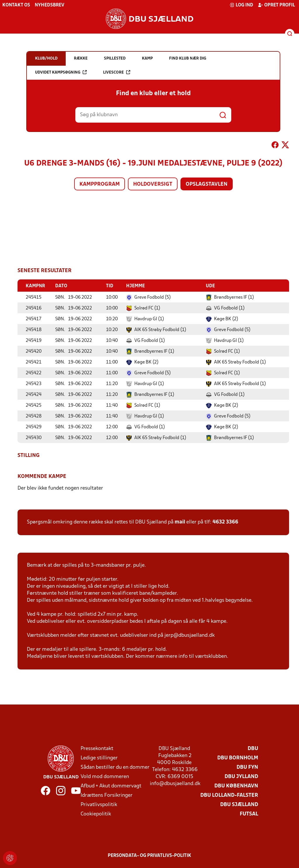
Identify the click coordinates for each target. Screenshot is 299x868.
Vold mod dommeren (105, 776)
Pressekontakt (97, 748)
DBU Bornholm (238, 758)
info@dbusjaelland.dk (175, 783)
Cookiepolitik (96, 814)
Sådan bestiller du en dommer (115, 767)
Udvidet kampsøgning (61, 72)
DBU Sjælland (239, 804)
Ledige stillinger (99, 758)
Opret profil (276, 5)
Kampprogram (100, 184)
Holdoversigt (153, 184)
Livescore (117, 72)
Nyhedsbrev (49, 5)
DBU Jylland (241, 776)
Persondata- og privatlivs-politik (149, 855)
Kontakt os (16, 5)
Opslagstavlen (207, 184)
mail (180, 522)
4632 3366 (225, 522)
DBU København (236, 786)
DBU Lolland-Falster (229, 795)
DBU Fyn (247, 767)
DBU (253, 748)
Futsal (249, 814)
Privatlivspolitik (99, 804)
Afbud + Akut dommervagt (111, 786)
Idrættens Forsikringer (107, 795)
